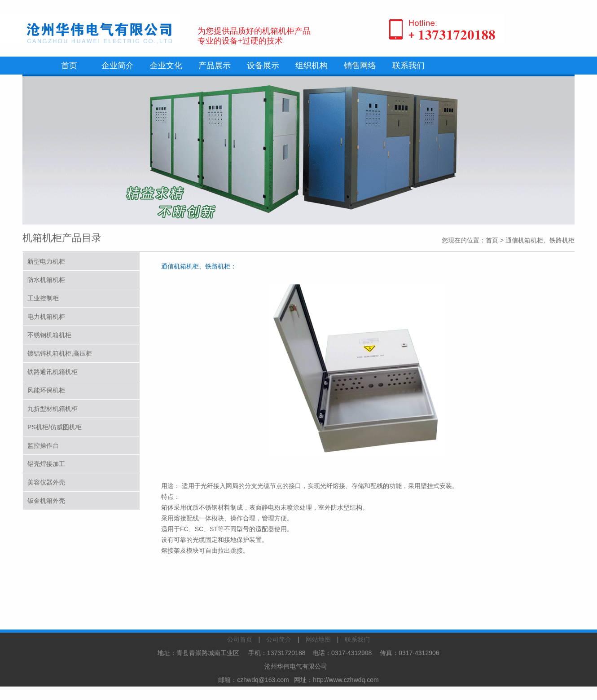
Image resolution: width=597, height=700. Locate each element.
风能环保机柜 (46, 390)
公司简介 (279, 639)
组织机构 (312, 66)
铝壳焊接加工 (46, 464)
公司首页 (240, 639)
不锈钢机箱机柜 (49, 335)
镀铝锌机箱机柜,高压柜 (60, 353)
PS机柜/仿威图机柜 (55, 427)
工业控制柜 (43, 298)
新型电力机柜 (46, 261)
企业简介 (118, 66)
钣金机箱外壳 (46, 501)
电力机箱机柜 (46, 317)
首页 (69, 66)
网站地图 (318, 639)
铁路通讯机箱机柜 (53, 372)
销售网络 (360, 66)
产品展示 (215, 66)
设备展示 (263, 66)
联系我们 (408, 66)
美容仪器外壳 (46, 482)
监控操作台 (43, 445)
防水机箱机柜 (46, 280)
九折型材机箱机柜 (53, 409)
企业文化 (166, 66)
